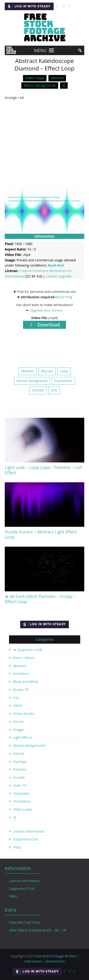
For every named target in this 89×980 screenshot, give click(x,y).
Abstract (57, 78)
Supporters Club (26, 839)
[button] (40, 50)
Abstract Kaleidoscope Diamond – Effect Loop (44, 65)
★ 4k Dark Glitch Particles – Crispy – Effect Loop (40, 599)
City (16, 698)
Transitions (22, 801)
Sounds (19, 777)
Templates (21, 793)
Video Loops (35, 78)
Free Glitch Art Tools (25, 922)
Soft (54, 390)
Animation (21, 674)
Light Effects (23, 737)
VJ (64, 85)
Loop (64, 371)
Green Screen (24, 714)
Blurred (47, 371)
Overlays (20, 762)
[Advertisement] (44, 145)
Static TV (20, 785)
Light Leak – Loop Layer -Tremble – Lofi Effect (43, 470)
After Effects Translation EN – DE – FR (37, 930)
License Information (29, 831)
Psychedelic (63, 381)
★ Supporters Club (28, 650)
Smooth (38, 390)
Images (19, 730)
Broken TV (21, 690)
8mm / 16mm (24, 658)
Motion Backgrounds (40, 85)
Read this (64, 297)
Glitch (18, 705)
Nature (19, 754)
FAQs (17, 847)
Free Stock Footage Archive (55, 956)
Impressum (33, 961)
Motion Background (32, 381)
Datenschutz (55, 961)
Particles (20, 769)
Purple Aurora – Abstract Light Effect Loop (41, 534)
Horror (19, 722)
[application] (44, 211)
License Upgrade (59, 276)
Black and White (26, 682)
